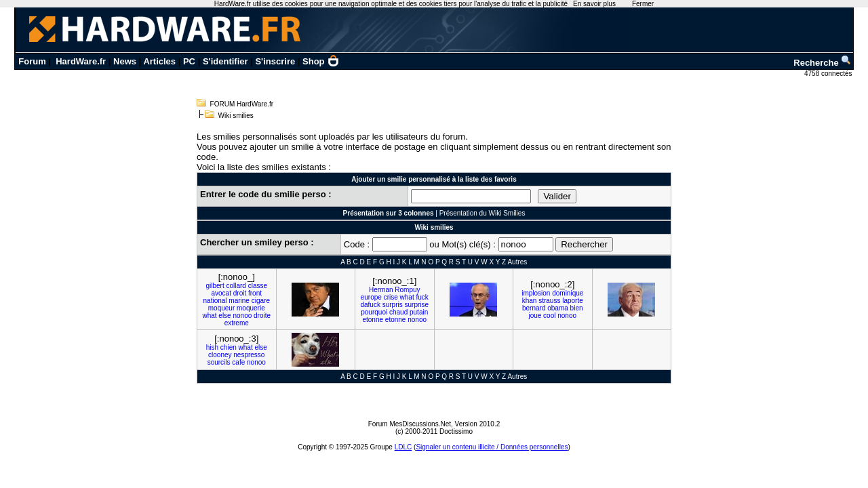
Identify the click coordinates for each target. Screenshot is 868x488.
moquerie (251, 308)
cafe (238, 362)
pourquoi (374, 312)
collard (236, 286)
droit (240, 293)
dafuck (370, 305)
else (224, 316)
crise (391, 297)
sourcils (219, 362)
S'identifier (225, 61)
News (125, 61)
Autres (517, 262)
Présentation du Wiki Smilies (482, 213)
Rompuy (407, 290)
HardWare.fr (81, 61)
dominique (568, 293)
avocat (221, 293)
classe (258, 286)
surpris (393, 305)
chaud (398, 312)
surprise (416, 305)
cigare (261, 301)
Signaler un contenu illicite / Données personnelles (492, 447)
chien (229, 347)
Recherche (823, 63)
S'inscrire (275, 61)
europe (371, 297)
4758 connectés (829, 74)
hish (212, 347)
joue (535, 316)
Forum (32, 61)
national (215, 301)
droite (262, 316)
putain (419, 312)
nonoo (242, 316)
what (209, 316)
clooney (220, 355)
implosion (536, 293)
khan (530, 301)
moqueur (221, 308)
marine (239, 301)
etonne (373, 320)
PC (189, 61)
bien (577, 308)
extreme (237, 323)
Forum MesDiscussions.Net (410, 424)
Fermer (643, 4)
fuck (422, 297)
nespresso (249, 355)
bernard (534, 308)
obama (558, 308)
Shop (321, 61)
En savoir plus (594, 4)
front (255, 293)
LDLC (403, 447)
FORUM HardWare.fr (242, 104)
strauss (549, 301)
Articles (159, 61)
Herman (381, 290)
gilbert (215, 286)
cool (549, 316)
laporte (573, 301)
